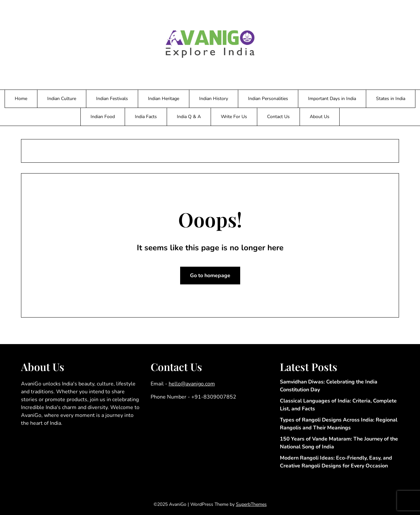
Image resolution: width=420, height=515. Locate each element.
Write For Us (234, 117)
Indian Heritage (164, 99)
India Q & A (189, 117)
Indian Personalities (268, 99)
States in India (391, 99)
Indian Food (103, 117)
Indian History (214, 99)
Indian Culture (62, 99)
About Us (320, 117)
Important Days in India (332, 99)
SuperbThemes (251, 504)
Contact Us (278, 117)
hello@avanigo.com (192, 384)
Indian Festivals (112, 99)
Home (21, 99)
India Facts (146, 117)
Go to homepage (210, 276)
